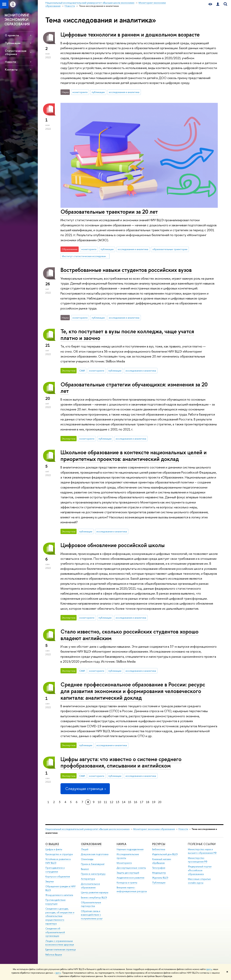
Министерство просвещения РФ (198, 860)
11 (105, 802)
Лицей (85, 849)
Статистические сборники (16, 52)
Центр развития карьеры (95, 892)
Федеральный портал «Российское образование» (200, 870)
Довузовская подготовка (95, 854)
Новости (10, 62)
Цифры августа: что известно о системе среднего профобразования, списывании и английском (121, 762)
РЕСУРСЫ (159, 844)
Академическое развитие (131, 878)
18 (148, 802)
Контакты (11, 69)
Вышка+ (85, 869)
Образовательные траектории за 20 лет (109, 212)
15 (130, 802)
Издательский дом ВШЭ (165, 854)
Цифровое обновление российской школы (113, 545)
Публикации (13, 43)
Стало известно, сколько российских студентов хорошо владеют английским (129, 635)
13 (118, 802)
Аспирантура (88, 879)
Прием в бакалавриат (93, 864)
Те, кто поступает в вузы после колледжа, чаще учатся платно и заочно (127, 335)
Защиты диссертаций (128, 873)
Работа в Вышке (54, 955)
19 (154, 802)
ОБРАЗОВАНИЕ (91, 844)
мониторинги (80, 92)
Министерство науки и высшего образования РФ (202, 851)
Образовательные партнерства (91, 904)
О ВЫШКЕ (52, 844)
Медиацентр (159, 873)
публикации (98, 92)
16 (136, 802)
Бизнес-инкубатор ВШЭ (94, 897)
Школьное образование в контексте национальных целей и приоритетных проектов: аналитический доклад (134, 456)
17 (142, 802)
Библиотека (159, 849)
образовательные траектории (170, 249)
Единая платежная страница (60, 949)
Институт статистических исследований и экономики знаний (86, 256)
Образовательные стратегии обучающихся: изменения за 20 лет (134, 388)
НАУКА (121, 844)
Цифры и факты (54, 849)
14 (124, 802)
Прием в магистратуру (93, 874)
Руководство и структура (59, 854)
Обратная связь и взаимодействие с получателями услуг (92, 915)
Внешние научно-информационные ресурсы (132, 889)
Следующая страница (85, 789)
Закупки (50, 881)
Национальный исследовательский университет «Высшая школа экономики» (88, 829)
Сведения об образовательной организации (55, 932)
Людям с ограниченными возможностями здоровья (60, 943)
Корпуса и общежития (58, 876)
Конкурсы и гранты (127, 883)
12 (112, 802)
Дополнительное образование (90, 886)
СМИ (82, 371)
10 (99, 802)
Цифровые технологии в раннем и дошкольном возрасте (130, 35)
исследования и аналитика (124, 92)
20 (160, 802)
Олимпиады (87, 859)
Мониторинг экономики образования (154, 829)
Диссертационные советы (131, 868)
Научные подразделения (130, 849)
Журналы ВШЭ (160, 878)
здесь (209, 969)
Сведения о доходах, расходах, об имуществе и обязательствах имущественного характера (60, 916)
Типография (159, 868)
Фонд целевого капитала (59, 895)
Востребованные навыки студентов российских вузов (126, 270)
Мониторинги (124, 863)
